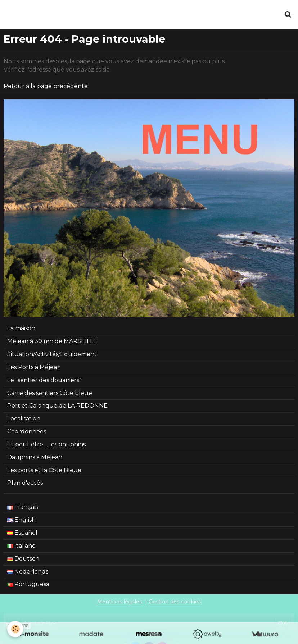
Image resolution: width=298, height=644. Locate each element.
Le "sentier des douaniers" (44, 380)
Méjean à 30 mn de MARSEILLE (52, 341)
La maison (21, 328)
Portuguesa (28, 584)
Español (22, 533)
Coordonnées (27, 431)
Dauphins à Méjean (35, 457)
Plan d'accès (25, 483)
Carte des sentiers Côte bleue (50, 393)
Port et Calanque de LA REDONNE (57, 406)
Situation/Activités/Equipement (52, 354)
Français (22, 507)
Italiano (21, 546)
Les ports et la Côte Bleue (44, 470)
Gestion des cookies (175, 602)
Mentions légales (119, 602)
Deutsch (23, 559)
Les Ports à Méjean (34, 367)
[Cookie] (15, 629)
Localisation (24, 418)
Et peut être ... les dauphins (46, 444)
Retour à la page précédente (46, 86)
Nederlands (28, 572)
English (21, 520)
